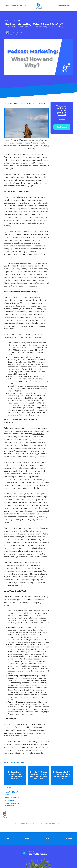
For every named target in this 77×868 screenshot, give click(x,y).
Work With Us (64, 6)
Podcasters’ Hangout (23, 659)
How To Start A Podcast (15, 6)
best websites (38, 434)
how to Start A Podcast (12, 792)
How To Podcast (13, 21)
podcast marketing (28, 197)
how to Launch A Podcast (12, 798)
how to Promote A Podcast (12, 804)
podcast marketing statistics (29, 337)
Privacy (69, 837)
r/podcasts (26, 656)
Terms (48, 837)
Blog (27, 837)
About (8, 837)
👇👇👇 (62, 113)
